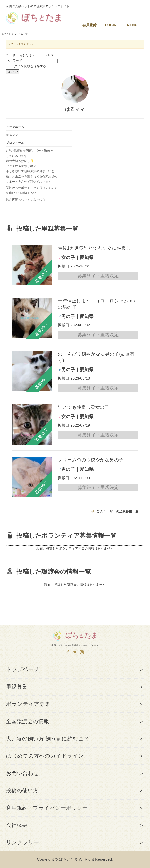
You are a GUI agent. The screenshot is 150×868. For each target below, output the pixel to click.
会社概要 (17, 825)
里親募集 (17, 687)
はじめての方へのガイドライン (45, 756)
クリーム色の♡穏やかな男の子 (91, 460)
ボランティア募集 (28, 704)
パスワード (14, 61)
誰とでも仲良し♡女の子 (83, 407)
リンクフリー (23, 842)
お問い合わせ (23, 773)
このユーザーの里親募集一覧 (115, 511)
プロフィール (15, 143)
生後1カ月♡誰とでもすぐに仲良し (94, 248)
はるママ (75, 109)
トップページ (23, 669)
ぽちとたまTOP (10, 34)
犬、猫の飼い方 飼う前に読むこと (48, 739)
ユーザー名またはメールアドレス (30, 55)
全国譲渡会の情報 (28, 721)
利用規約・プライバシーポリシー (47, 808)
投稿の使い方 (22, 791)
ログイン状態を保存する (27, 66)
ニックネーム (15, 127)
